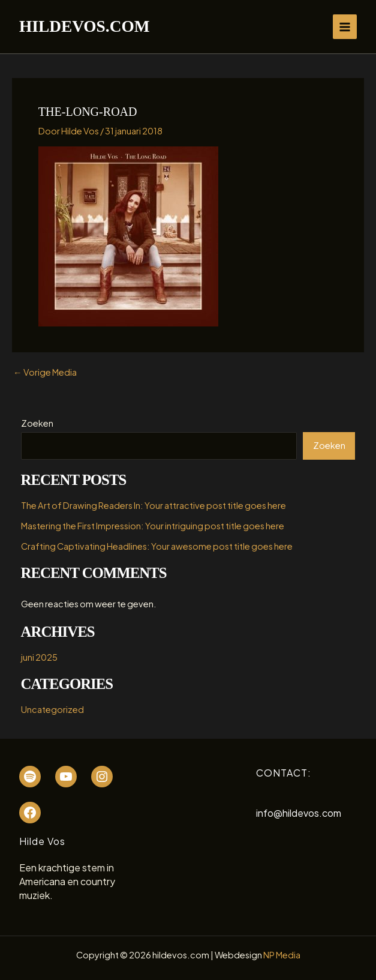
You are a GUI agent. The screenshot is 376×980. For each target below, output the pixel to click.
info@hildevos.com (299, 813)
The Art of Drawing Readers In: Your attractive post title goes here (154, 505)
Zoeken (37, 423)
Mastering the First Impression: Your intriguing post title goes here (153, 526)
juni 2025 (39, 657)
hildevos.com (84, 26)
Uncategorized (52, 709)
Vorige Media (45, 372)
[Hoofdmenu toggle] (345, 26)
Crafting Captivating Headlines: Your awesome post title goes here (157, 546)
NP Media (282, 955)
